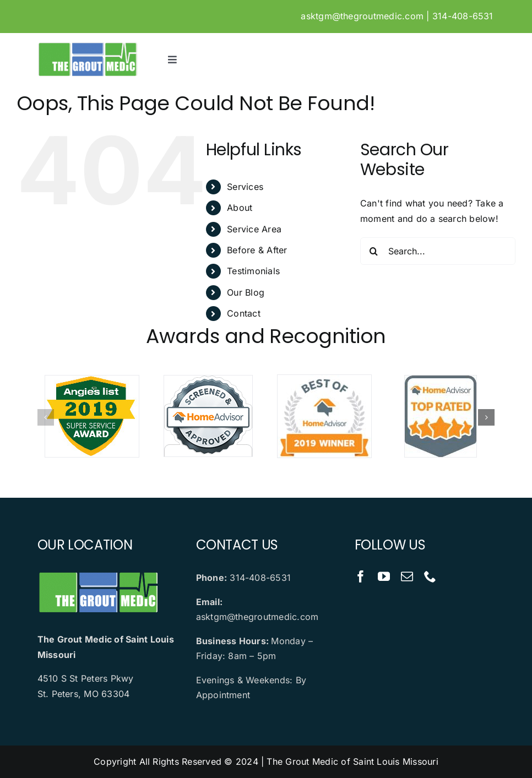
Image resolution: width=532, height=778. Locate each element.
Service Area (254, 229)
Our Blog (246, 292)
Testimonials (253, 271)
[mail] (407, 576)
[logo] (88, 46)
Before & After (257, 250)
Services (245, 187)
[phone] (430, 576)
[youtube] (384, 576)
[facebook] (361, 576)
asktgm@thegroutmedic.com (362, 16)
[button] (46, 417)
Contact (244, 313)
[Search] (374, 251)
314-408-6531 (463, 16)
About (240, 208)
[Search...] (438, 251)
